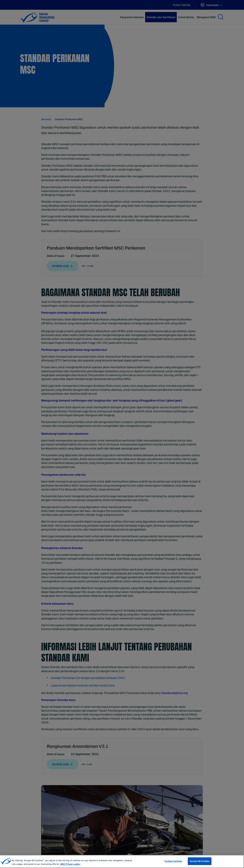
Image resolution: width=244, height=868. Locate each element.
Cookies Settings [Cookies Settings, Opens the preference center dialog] (173, 861)
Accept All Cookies (200, 861)
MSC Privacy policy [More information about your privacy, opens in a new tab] (70, 864)
